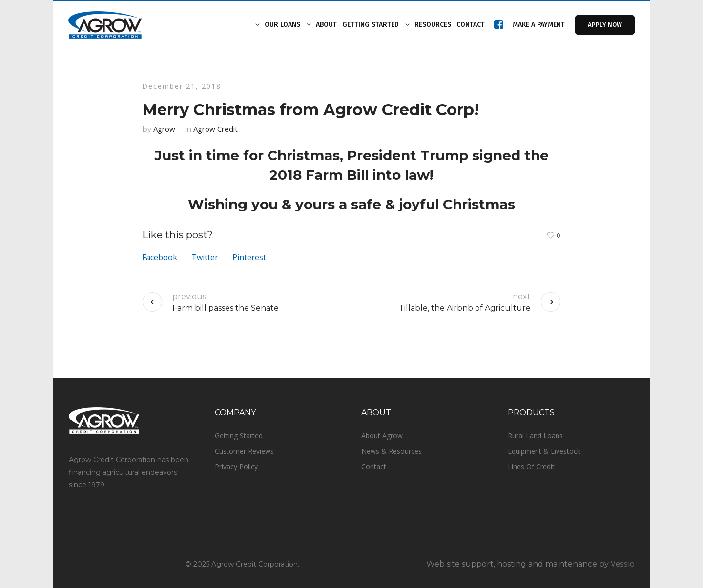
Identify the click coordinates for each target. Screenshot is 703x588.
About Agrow (382, 435)
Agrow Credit (216, 129)
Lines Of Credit (531, 467)
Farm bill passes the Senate (226, 308)
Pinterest (249, 257)
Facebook (160, 257)
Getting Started (239, 435)
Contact (374, 467)
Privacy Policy (236, 467)
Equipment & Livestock (544, 451)
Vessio (623, 564)
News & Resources (392, 451)
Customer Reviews (244, 451)
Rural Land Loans (535, 435)
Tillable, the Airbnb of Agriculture (465, 308)
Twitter (205, 257)
